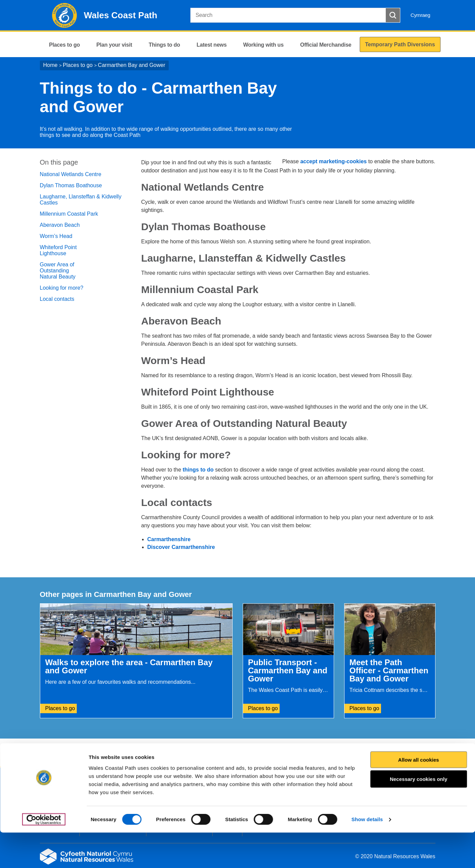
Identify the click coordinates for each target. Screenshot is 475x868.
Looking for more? (62, 288)
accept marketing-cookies (334, 161)
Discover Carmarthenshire (181, 547)
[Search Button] (393, 15)
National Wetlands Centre (71, 174)
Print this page (416, 753)
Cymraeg (420, 15)
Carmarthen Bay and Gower (132, 65)
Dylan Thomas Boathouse (71, 185)
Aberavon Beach (60, 225)
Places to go (78, 65)
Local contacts (57, 299)
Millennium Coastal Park (69, 214)
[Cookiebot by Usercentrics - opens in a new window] (44, 855)
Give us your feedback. (164, 753)
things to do (198, 470)
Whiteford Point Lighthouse (58, 250)
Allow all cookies (419, 795)
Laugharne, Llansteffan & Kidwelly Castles (81, 200)
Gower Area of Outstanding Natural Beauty (58, 271)
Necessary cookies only (419, 814)
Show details (367, 855)
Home (51, 65)
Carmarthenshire (169, 539)
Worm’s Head (56, 236)
